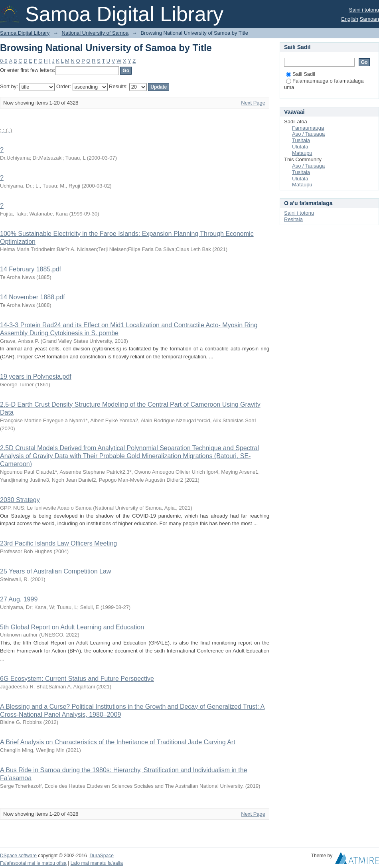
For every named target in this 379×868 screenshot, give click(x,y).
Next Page (253, 103)
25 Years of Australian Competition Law (55, 571)
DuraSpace (101, 856)
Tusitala (301, 140)
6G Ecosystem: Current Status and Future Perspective (77, 679)
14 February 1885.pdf (31, 269)
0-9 (4, 61)
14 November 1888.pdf (33, 297)
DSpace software (18, 856)
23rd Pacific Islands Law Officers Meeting (58, 543)
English (350, 19)
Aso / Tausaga (308, 134)
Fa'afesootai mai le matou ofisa (33, 863)
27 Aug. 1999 (19, 599)
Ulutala (300, 147)
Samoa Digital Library (25, 33)
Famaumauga (308, 128)
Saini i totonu (364, 10)
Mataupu (302, 153)
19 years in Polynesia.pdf (36, 377)
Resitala (293, 219)
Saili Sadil (301, 74)
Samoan (369, 19)
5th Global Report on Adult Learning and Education (72, 627)
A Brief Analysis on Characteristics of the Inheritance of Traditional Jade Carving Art (118, 742)
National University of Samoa (95, 33)
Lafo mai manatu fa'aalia (97, 863)
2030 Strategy (20, 500)
